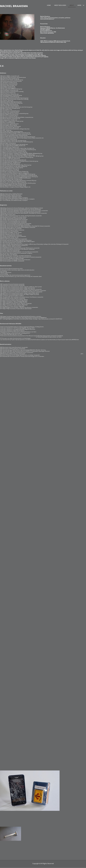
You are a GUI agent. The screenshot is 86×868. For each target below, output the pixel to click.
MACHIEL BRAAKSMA (14, 6)
